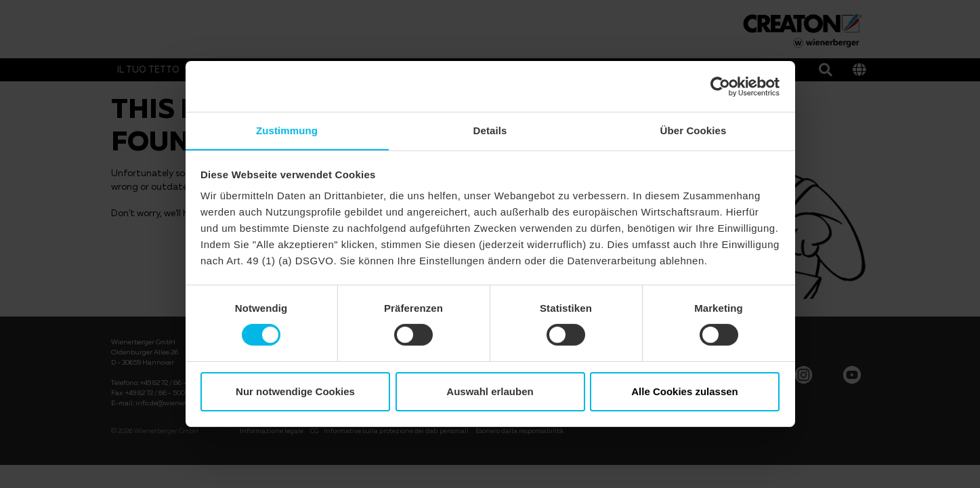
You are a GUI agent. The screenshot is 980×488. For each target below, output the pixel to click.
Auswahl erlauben (490, 391)
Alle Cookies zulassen (685, 391)
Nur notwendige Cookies (295, 391)
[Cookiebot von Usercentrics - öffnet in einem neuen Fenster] (720, 86)
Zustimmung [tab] (287, 130)
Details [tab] (490, 130)
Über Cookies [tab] (694, 130)
